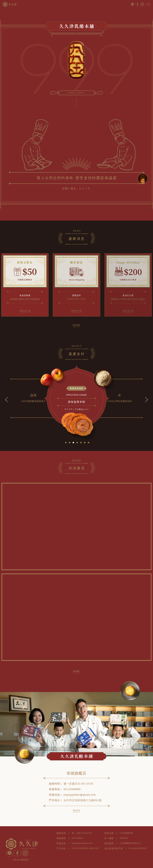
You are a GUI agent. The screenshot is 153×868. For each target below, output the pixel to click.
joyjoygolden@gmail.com (80, 795)
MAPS (76, 810)
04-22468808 (72, 789)
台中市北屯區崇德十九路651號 (83, 800)
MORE (76, 325)
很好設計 (24, 860)
